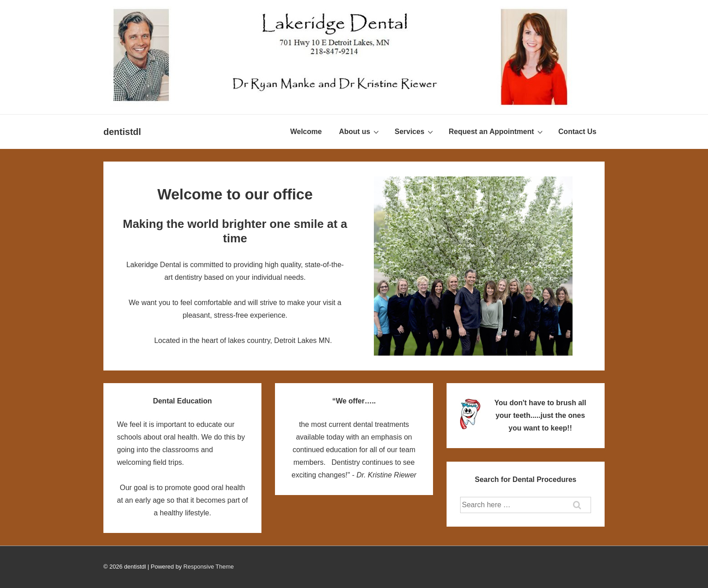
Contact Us (578, 132)
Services (415, 131)
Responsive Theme (209, 567)
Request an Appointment (497, 131)
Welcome (306, 132)
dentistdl (122, 132)
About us (360, 131)
